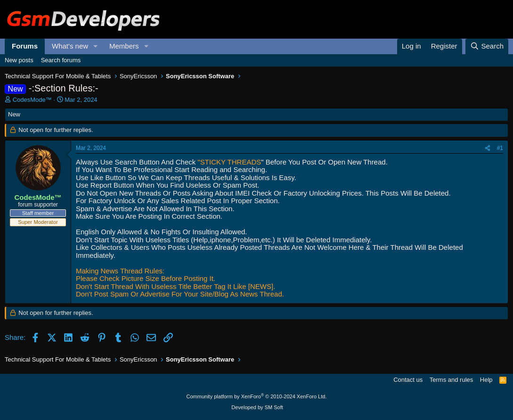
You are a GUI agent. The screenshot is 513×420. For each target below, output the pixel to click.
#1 (500, 148)
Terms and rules (451, 380)
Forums (25, 46)
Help (486, 380)
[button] (96, 46)
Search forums (61, 60)
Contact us (408, 380)
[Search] (487, 46)
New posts (19, 60)
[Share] (488, 148)
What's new (70, 46)
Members (124, 46)
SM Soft (274, 407)
